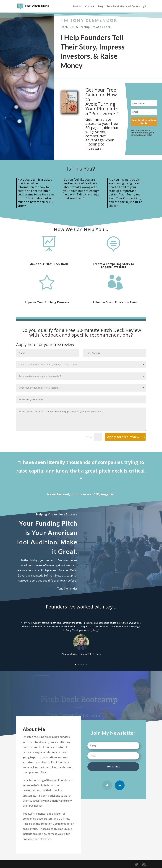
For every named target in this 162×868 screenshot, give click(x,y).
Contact (90, 6)
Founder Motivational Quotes (123, 6)
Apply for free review (123, 437)
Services (77, 6)
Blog (101, 6)
